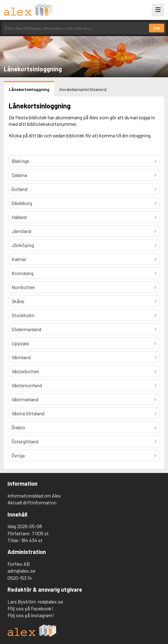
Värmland (21, 357)
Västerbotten (25, 371)
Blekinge (20, 161)
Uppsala (20, 343)
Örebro (18, 427)
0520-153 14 (20, 578)
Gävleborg (22, 203)
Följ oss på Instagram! (31, 615)
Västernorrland (27, 385)
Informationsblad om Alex (34, 496)
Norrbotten (23, 287)
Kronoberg (22, 273)
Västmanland (25, 399)
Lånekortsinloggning (29, 89)
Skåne (18, 301)
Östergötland (25, 441)
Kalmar (19, 259)
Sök (157, 28)
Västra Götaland (28, 413)
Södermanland (26, 329)
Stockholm (23, 315)
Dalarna (19, 175)
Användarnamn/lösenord (83, 89)
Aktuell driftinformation (32, 502)
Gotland (20, 189)
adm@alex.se (21, 571)
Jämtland (21, 231)
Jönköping (23, 245)
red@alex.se (50, 601)
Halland (19, 217)
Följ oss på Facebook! (30, 608)
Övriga (18, 455)
